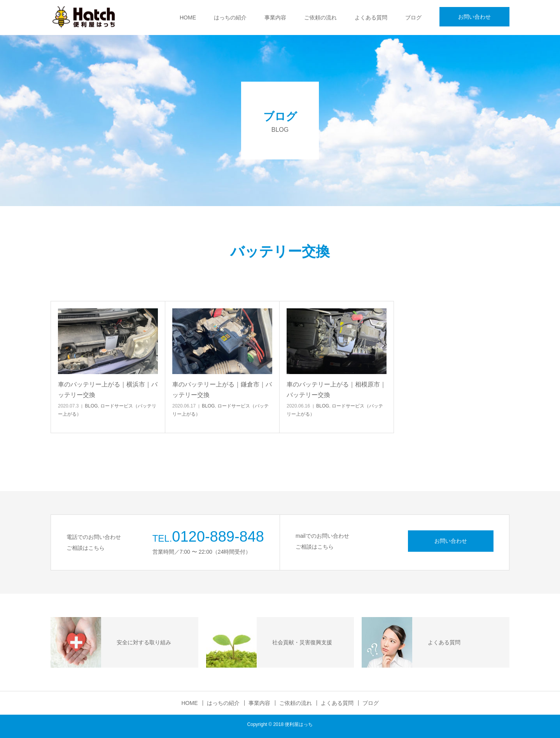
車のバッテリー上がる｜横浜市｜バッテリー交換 (108, 390)
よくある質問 (371, 17)
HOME (188, 17)
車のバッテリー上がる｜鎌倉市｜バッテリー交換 (222, 390)
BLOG (91, 406)
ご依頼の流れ (320, 17)
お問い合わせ (474, 17)
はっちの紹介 (230, 17)
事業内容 (275, 17)
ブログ (413, 17)
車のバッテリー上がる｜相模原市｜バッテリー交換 (336, 390)
